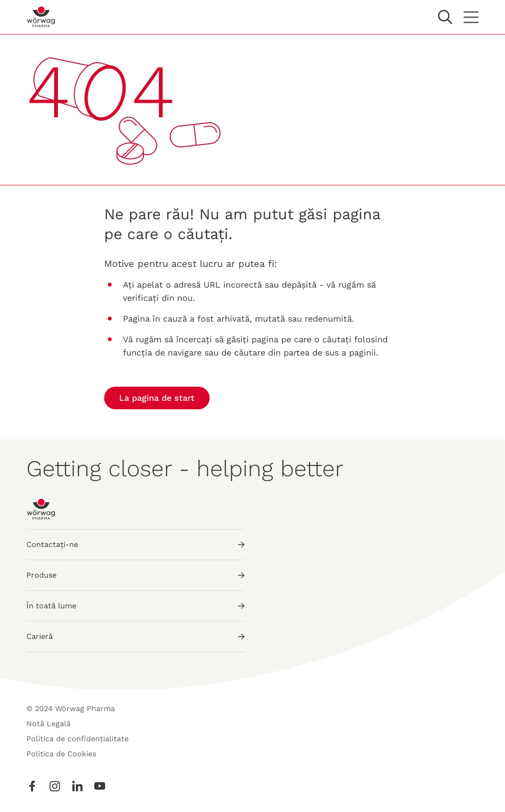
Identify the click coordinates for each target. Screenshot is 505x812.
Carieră (136, 636)
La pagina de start (157, 398)
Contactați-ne (136, 544)
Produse (136, 575)
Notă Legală (49, 724)
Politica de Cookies (61, 754)
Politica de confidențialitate (77, 739)
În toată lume (136, 606)
